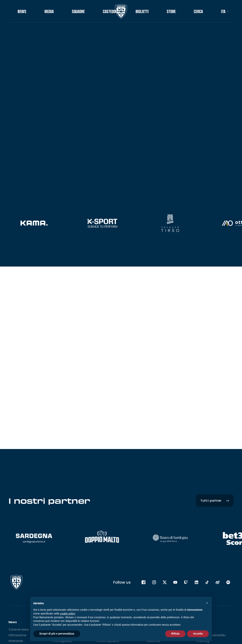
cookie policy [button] (68, 614)
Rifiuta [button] (175, 634)
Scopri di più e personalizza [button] (57, 634)
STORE (171, 11)
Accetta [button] (198, 634)
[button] (207, 603)
